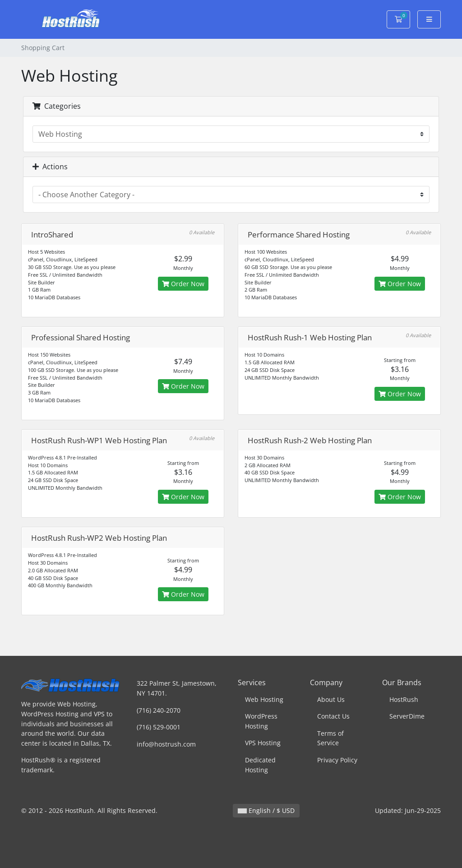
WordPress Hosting (261, 721)
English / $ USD (266, 810)
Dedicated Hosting (260, 765)
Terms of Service (330, 738)
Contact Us (333, 716)
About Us (331, 699)
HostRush (404, 699)
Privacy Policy (337, 760)
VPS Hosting (263, 743)
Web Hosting (264, 699)
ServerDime (407, 716)
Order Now (183, 284)
